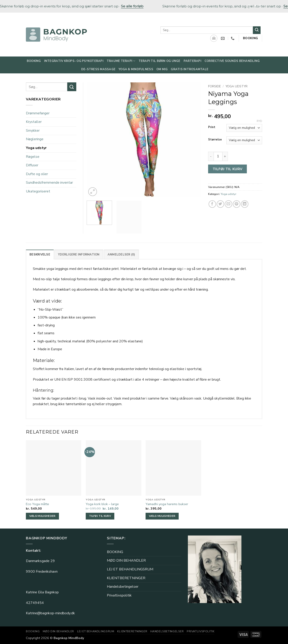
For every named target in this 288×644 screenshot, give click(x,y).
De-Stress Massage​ (98, 69)
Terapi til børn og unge (160, 61)
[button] (93, 192)
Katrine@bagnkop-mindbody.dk (50, 613)
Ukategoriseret (38, 191)
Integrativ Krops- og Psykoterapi (74, 61)
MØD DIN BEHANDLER (126, 560)
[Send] (257, 30)
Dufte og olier (37, 174)
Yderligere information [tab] (79, 255)
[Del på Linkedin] (245, 204)
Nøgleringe (35, 139)
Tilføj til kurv (228, 169)
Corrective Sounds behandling (232, 61)
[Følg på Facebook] (256, 6)
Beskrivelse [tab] (40, 255)
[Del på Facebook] (212, 204)
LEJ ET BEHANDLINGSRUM (130, 569)
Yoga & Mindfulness (136, 69)
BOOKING (115, 552)
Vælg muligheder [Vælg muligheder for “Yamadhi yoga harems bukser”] (162, 516)
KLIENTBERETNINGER (126, 578)
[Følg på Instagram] (260, 6)
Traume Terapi (121, 61)
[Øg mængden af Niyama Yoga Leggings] (225, 156)
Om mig (162, 69)
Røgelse (33, 157)
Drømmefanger (38, 113)
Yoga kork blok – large (102, 504)
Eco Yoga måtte (37, 504)
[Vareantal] (218, 156)
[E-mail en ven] (228, 204)
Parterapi (192, 61)
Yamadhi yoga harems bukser (167, 504)
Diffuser (32, 165)
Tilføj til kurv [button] (100, 516)
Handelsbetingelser (123, 587)
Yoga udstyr (236, 86)
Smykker (33, 131)
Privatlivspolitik (119, 595)
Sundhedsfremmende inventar (49, 183)
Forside (215, 86)
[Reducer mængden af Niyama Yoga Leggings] (211, 156)
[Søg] (249, 6)
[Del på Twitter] (220, 204)
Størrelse (215, 140)
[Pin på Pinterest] (237, 204)
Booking (34, 61)
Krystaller (34, 122)
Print (212, 127)
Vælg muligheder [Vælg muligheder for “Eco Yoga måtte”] (42, 516)
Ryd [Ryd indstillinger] (259, 121)
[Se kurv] (214, 38)
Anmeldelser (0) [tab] (121, 255)
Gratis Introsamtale (190, 69)
